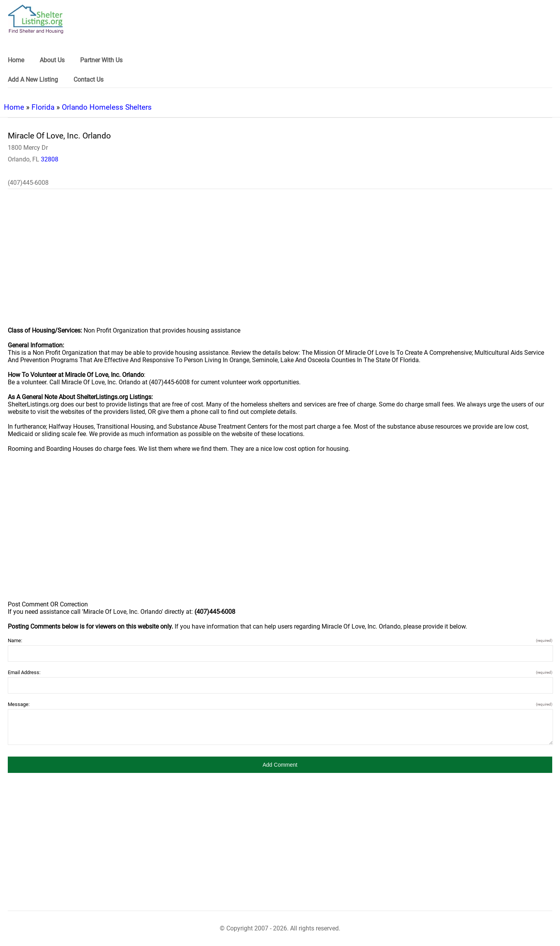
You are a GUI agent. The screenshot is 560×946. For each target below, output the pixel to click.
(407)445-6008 (28, 183)
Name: (280, 640)
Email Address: (280, 672)
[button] (280, 765)
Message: (280, 704)
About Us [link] (52, 60)
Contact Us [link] (88, 80)
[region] (280, 263)
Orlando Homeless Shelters (107, 107)
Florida (43, 107)
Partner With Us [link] (101, 60)
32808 (50, 159)
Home (14, 107)
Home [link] (16, 60)
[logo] (36, 19)
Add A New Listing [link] (33, 80)
